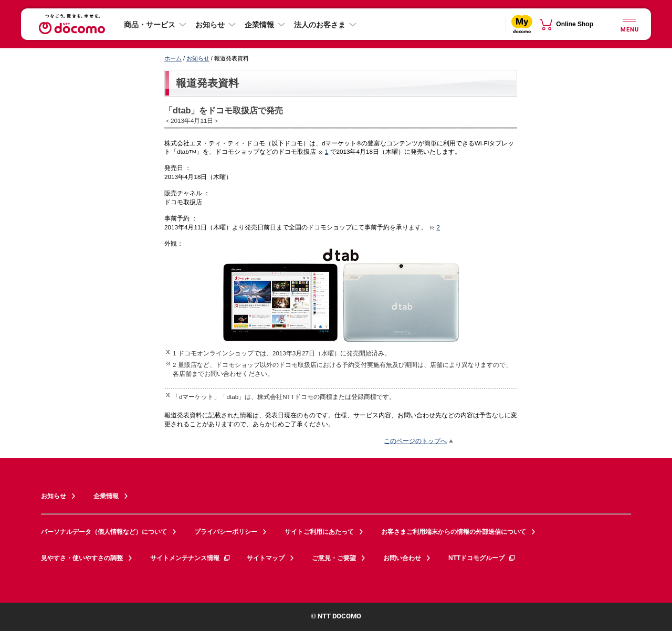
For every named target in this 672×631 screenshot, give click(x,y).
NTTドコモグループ (482, 558)
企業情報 (259, 25)
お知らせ (210, 25)
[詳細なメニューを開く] (629, 24)
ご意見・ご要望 (334, 558)
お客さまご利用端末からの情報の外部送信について (454, 532)
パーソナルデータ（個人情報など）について (104, 532)
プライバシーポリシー (226, 532)
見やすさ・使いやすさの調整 (82, 558)
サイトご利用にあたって (319, 532)
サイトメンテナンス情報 (191, 558)
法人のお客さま (320, 25)
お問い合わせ (402, 558)
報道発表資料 (207, 83)
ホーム (173, 58)
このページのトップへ (415, 441)
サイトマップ (266, 558)
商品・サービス (150, 25)
